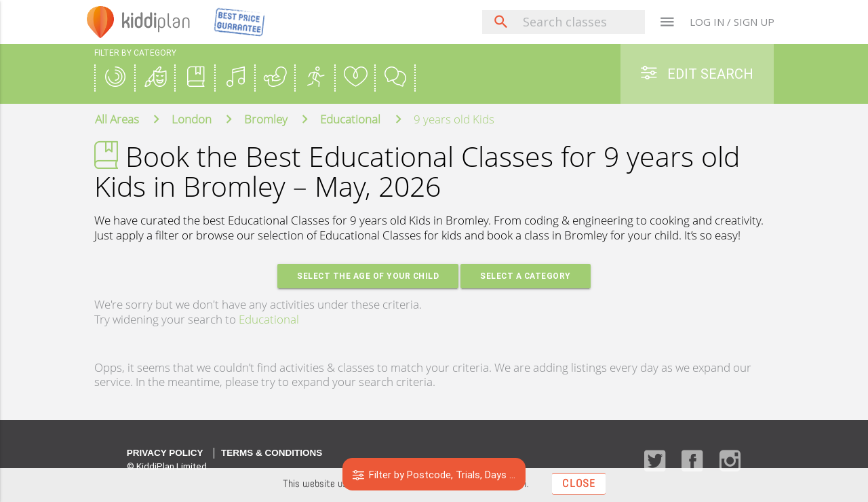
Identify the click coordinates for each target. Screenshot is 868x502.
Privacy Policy (165, 453)
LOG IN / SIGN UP (732, 22)
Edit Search (697, 74)
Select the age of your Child (367, 276)
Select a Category (526, 276)
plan (159, 22)
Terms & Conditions (272, 453)
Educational (269, 320)
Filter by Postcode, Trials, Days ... (434, 475)
